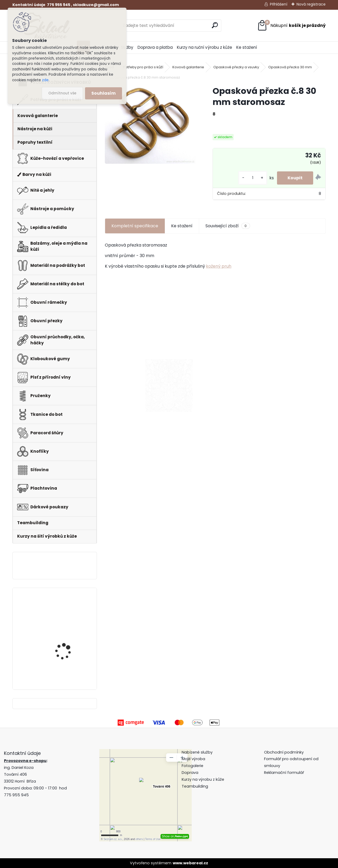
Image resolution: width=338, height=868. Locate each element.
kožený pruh (219, 266)
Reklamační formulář (284, 773)
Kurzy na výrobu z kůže (203, 779)
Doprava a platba (155, 47)
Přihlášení (279, 4)
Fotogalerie (193, 766)
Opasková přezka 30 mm (290, 67)
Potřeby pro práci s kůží (143, 67)
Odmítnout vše (62, 93)
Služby (127, 47)
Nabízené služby (197, 752)
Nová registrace (311, 4)
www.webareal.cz (190, 863)
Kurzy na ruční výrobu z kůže (205, 47)
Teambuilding (195, 786)
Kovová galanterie (188, 67)
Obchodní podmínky (284, 752)
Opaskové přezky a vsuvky (236, 67)
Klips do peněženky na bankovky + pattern (68, 655)
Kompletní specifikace (135, 226)
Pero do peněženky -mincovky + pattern (66, 612)
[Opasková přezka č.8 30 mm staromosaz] (150, 125)
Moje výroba (193, 759)
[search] (215, 25)
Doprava (190, 773)
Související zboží (228, 226)
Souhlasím (104, 93)
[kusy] (253, 178)
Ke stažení (247, 47)
